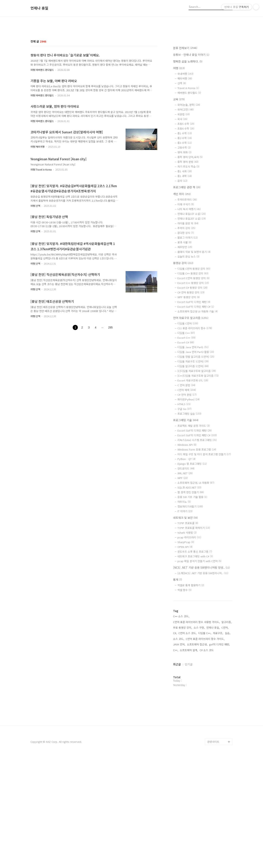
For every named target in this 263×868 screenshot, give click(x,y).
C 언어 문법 (186, 441)
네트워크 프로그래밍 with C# (195, 612)
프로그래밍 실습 (189, 469)
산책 (182, 139)
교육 (179, 155)
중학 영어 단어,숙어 (190, 212)
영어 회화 (184, 208)
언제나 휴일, (213, 683)
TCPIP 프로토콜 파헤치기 (194, 583)
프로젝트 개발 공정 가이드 (194, 481)
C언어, (225, 683)
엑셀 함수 (184, 645)
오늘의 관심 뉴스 (188, 312)
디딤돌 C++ (186, 388)
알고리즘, (227, 677)
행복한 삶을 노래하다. (188, 117)
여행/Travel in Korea (41, 225)
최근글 (177, 720)
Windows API (187, 500)
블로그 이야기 (188, 293)
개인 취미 (182, 249)
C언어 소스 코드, (188, 688)
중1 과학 (185, 231)
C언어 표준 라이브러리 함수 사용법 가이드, (196, 677)
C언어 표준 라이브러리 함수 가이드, (205, 694)
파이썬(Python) (189, 455)
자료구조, (218, 688)
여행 (179, 123)
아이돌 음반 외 (188, 279)
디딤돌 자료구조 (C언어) (193, 417)
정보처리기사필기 (190, 562)
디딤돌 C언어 (188, 379)
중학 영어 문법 (188, 217)
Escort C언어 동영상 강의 (193, 333)
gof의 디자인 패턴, (220, 700)
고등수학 (184, 203)
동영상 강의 (183, 318)
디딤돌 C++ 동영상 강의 (193, 329)
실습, (228, 688)
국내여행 (185, 129)
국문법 (184, 170)
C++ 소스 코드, (181, 672)
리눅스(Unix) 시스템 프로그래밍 (197, 495)
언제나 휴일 (39, 8)
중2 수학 (185, 193)
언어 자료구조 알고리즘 (191, 373)
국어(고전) (186, 165)
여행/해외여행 (38, 202)
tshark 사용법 (187, 588)
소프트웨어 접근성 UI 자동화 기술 (198, 367)
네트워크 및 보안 (185, 573)
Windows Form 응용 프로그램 (197, 505)
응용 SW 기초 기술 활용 (192, 552)
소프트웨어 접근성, (197, 700)
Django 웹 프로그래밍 (192, 519)
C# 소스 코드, (207, 705)
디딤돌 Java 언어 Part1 (193, 403)
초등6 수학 (186, 184)
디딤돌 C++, (205, 688)
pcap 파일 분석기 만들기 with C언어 (199, 616)
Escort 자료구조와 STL (193, 436)
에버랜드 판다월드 (189, 148)
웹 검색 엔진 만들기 (191, 548)
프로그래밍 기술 (186, 475)
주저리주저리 (187, 255)
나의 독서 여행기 (189, 264)
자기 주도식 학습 (188, 222)
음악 (182, 236)
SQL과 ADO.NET (189, 543)
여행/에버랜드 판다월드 (42, 125)
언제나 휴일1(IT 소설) (192, 269)
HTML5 (184, 460)
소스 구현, (199, 683)
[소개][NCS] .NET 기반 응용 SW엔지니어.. (203, 628)
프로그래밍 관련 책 (187, 243)
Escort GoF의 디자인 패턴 (194, 357)
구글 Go (184, 464)
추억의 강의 (186, 283)
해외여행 (185, 134)
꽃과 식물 (184, 298)
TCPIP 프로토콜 (188, 578)
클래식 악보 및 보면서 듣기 (194, 307)
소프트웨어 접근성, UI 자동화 (196, 538)
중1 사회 (185, 227)
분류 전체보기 (185, 103)
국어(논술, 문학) (189, 160)
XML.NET (185, 529)
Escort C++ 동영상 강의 (193, 338)
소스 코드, (179, 694)
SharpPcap (186, 597)
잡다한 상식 (186, 288)
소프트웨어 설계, (189, 705)
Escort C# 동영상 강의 (192, 343)
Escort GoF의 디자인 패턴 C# (196, 362)
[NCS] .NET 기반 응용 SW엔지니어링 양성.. (202, 623)
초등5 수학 (186, 179)
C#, (175, 688)
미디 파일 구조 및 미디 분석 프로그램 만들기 (204, 510)
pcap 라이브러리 (189, 593)
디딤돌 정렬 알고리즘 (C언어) (196, 412)
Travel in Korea (188, 143)
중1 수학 (185, 189)
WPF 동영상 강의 (189, 352)
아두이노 (184, 557)
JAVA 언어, (179, 700)
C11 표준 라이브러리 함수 (195, 384)
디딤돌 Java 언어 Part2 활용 (196, 407)
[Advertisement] (131, 50)
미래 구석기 (186, 260)
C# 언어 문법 (187, 450)
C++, (176, 705)
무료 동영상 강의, (183, 683)
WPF (183, 533)
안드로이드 (186, 524)
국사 (182, 174)
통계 (178, 635)
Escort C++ (186, 393)
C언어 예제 (187, 445)
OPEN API (185, 602)
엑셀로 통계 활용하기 (191, 641)
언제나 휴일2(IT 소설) (192, 274)
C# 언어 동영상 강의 (191, 348)
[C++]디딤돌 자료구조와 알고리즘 (198, 431)
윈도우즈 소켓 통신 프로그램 (195, 607)
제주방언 (185, 302)
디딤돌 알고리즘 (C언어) (193, 422)
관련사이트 (213, 852)
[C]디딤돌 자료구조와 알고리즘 (197, 426)
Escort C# (186, 398)
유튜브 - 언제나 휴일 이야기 (191, 110)
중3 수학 (185, 198)
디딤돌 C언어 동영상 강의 (194, 324)
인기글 (189, 720)
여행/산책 (35, 261)
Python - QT (186, 514)
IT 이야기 (185, 567)
